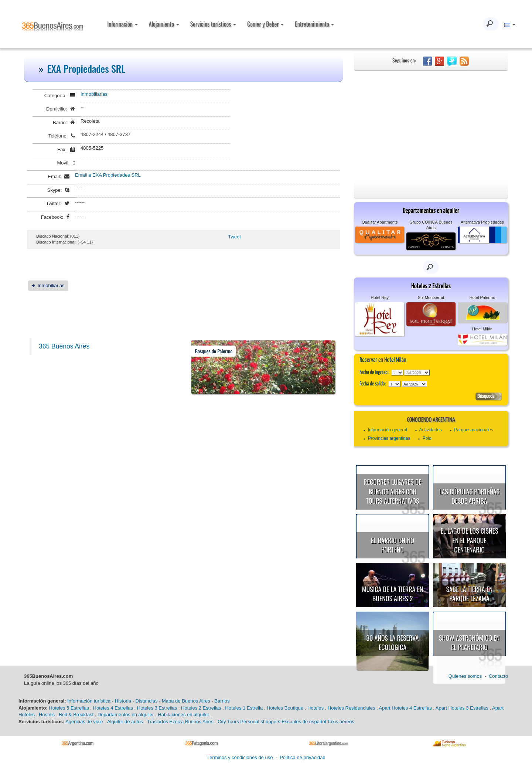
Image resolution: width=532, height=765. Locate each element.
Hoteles (316, 708)
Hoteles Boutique (285, 708)
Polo (427, 438)
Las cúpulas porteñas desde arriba (470, 496)
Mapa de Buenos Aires (186, 701)
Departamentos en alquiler (126, 715)
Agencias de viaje (84, 722)
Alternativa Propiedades (482, 222)
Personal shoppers (260, 722)
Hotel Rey (380, 297)
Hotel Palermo (482, 297)
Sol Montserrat (431, 297)
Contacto (498, 676)
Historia (123, 701)
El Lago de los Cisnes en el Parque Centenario (470, 540)
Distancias (146, 701)
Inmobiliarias (94, 94)
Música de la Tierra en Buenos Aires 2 (393, 594)
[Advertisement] (431, 126)
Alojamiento (164, 24)
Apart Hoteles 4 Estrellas (405, 708)
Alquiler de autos (125, 722)
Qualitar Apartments (380, 222)
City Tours (228, 722)
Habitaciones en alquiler (183, 715)
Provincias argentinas (389, 438)
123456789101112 (417, 373)
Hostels (47, 715)
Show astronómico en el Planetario (469, 643)
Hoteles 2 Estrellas (201, 708)
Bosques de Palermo (214, 351)
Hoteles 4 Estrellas (113, 708)
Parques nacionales (473, 430)
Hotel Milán (482, 329)
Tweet (234, 237)
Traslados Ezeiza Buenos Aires (180, 722)
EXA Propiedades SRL (86, 69)
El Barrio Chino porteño (393, 545)
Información (122, 24)
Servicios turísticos (213, 24)
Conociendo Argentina (431, 420)
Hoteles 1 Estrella (244, 708)
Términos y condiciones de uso (240, 757)
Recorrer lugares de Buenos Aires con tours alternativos (392, 491)
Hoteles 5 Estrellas (69, 708)
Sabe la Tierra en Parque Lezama (469, 594)
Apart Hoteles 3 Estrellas (462, 708)
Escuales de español (304, 722)
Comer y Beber (265, 24)
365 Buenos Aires (64, 346)
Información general (388, 430)
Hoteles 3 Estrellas (157, 708)
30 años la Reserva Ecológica (393, 643)
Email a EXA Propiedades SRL (108, 175)
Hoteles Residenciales (352, 708)
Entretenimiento (314, 24)
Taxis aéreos (341, 722)
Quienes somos (465, 676)
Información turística (89, 701)
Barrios (222, 701)
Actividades (430, 430)
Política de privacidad (303, 757)
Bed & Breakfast (76, 715)
